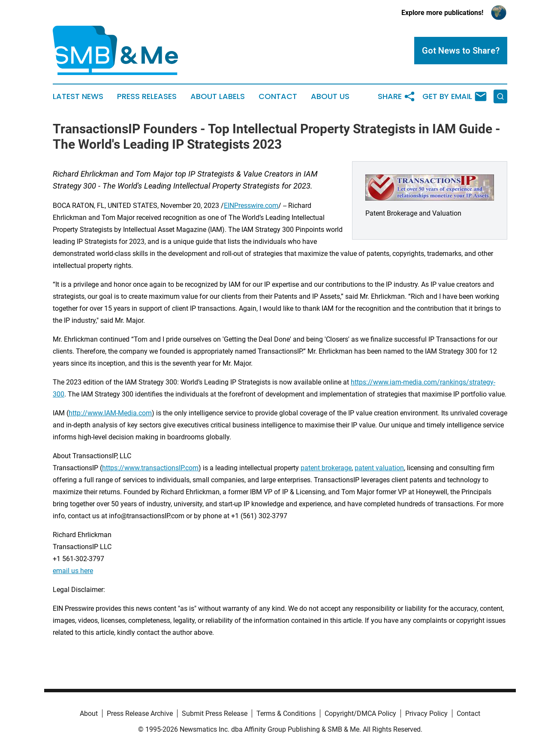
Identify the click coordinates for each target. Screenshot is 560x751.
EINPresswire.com (251, 206)
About (89, 713)
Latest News (78, 96)
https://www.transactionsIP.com (150, 468)
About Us (330, 96)
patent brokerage (326, 468)
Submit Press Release (215, 713)
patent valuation (379, 468)
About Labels (218, 96)
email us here (73, 571)
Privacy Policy (426, 713)
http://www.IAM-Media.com (110, 413)
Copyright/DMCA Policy (360, 713)
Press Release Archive (140, 713)
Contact (278, 96)
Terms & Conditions (286, 713)
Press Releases (147, 96)
